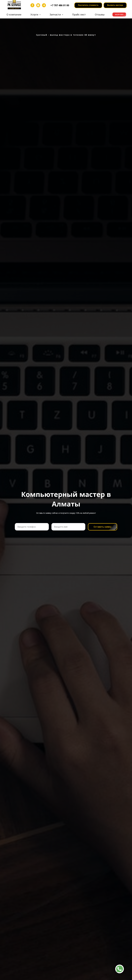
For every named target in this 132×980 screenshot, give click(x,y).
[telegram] (44, 5)
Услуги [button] (35, 14)
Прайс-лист (79, 14)
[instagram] (38, 5)
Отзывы (100, 14)
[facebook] (32, 5)
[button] (115, 5)
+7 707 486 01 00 (60, 5)
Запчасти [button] (56, 14)
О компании (14, 14)
